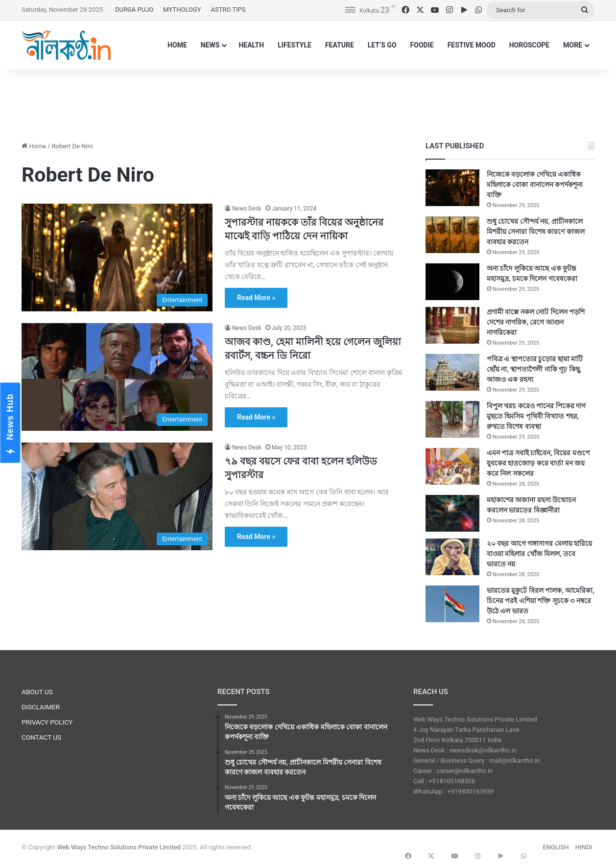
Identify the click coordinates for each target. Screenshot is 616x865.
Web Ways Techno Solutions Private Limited (119, 847)
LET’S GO (382, 45)
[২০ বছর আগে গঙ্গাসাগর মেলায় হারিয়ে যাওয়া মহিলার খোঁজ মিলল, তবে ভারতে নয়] (452, 557)
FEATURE (340, 45)
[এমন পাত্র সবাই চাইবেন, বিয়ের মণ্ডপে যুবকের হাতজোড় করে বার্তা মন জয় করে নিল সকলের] (452, 466)
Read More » (256, 298)
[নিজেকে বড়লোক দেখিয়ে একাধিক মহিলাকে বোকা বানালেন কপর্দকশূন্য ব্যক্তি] (452, 188)
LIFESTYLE (295, 45)
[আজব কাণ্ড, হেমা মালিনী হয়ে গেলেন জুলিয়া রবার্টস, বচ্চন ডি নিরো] (117, 377)
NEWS (210, 45)
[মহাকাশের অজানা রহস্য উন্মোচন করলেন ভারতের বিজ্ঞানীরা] (452, 513)
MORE (573, 45)
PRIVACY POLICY (47, 722)
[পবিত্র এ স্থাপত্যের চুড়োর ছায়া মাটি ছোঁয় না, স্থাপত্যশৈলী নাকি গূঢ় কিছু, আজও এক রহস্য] (452, 372)
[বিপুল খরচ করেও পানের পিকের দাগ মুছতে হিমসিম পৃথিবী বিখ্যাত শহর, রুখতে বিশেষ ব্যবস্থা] (452, 419)
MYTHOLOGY (182, 10)
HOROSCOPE (530, 45)
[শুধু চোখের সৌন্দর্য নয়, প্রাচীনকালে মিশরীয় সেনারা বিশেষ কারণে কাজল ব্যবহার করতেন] (452, 235)
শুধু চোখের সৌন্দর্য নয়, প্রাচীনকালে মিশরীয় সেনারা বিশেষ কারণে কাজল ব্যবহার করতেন (536, 232)
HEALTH (251, 45)
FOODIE (422, 45)
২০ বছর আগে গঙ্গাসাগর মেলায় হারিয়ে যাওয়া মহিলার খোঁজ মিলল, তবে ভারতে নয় (539, 554)
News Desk (247, 209)
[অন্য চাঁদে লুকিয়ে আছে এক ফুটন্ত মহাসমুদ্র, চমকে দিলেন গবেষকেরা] (452, 282)
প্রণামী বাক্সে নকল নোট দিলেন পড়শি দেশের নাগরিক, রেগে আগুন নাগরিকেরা (536, 322)
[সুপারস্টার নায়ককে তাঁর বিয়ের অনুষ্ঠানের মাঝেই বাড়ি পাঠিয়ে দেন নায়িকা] (117, 257)
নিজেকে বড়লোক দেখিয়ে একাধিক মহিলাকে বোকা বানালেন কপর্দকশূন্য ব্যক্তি (535, 185)
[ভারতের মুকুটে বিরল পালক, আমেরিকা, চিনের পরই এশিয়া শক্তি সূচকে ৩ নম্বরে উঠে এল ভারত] (452, 604)
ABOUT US (37, 692)
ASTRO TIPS (228, 10)
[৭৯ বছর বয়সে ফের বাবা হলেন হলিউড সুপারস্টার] (117, 496)
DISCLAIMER (41, 707)
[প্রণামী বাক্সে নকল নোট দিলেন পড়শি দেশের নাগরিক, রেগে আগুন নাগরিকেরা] (452, 325)
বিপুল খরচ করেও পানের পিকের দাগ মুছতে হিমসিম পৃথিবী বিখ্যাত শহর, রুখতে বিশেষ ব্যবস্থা (536, 416)
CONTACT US (41, 737)
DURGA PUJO (134, 10)
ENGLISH (556, 847)
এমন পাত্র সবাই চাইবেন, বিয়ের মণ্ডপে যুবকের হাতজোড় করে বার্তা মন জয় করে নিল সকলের (538, 463)
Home (34, 146)
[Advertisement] (308, 101)
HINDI (584, 847)
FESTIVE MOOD (472, 45)
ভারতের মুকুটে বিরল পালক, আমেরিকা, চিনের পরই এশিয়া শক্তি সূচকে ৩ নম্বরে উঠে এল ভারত (541, 601)
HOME (177, 45)
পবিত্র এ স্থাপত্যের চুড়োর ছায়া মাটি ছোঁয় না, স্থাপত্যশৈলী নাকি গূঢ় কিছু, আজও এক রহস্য (535, 369)
